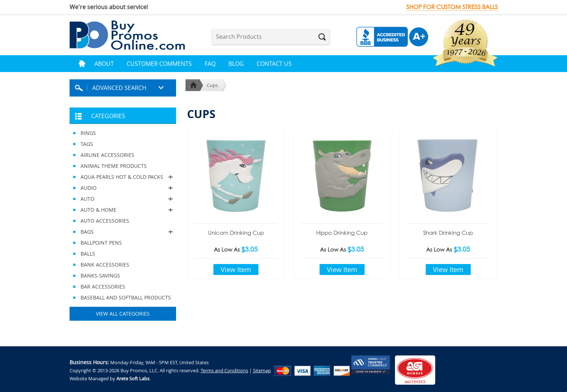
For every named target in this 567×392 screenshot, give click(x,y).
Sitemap (262, 370)
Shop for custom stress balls (452, 7)
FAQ (210, 64)
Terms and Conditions (224, 370)
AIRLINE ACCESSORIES (107, 155)
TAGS (87, 144)
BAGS (123, 232)
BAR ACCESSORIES (103, 287)
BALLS (88, 254)
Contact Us (274, 64)
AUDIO (123, 188)
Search (322, 37)
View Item (236, 269)
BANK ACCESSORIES (105, 265)
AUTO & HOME (123, 210)
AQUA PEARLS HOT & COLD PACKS (123, 177)
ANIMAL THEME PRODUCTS (114, 166)
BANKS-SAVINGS (100, 276)
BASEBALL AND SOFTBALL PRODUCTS (126, 297)
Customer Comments (159, 64)
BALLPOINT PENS (101, 243)
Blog (236, 64)
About (104, 64)
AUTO (123, 199)
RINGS (88, 133)
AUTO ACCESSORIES (105, 221)
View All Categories (123, 314)
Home (82, 64)
